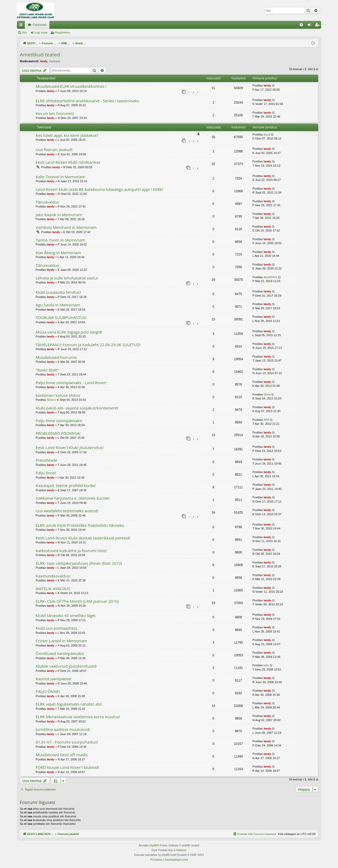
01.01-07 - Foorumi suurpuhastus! (67, 742)
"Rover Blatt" (47, 370)
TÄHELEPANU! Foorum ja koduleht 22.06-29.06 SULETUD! (88, 345)
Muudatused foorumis (56, 357)
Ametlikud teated (40, 55)
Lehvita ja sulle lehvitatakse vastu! (67, 278)
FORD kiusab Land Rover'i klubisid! (67, 767)
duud (267, 134)
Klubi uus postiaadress (57, 628)
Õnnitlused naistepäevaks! (60, 653)
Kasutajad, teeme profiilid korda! (66, 485)
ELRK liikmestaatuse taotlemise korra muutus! (78, 717)
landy (44, 61)
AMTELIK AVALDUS (53, 589)
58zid (50, 400)
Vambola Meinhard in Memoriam (66, 227)
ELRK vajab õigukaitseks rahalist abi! (69, 704)
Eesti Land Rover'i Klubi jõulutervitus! (70, 447)
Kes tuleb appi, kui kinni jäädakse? (67, 135)
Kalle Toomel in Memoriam (60, 177)
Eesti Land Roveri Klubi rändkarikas (68, 162)
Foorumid (93, 25)
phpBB (153, 845)
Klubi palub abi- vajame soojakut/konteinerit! (77, 408)
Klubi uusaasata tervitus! (58, 292)
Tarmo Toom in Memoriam (60, 240)
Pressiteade (46, 460)
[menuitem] (301, 25)
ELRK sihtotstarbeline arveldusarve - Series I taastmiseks (87, 101)
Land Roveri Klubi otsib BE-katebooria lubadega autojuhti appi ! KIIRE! (99, 189)
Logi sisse (41, 32)
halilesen (181, 850)
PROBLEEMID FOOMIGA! (58, 433)
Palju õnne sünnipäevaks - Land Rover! (71, 383)
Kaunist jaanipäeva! (53, 679)
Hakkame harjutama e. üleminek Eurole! (73, 498)
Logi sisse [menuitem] (310, 26)
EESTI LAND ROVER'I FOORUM (51, 25)
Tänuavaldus (47, 202)
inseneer (55, 61)
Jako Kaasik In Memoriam (59, 215)
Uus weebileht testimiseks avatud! (67, 511)
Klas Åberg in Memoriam (58, 253)
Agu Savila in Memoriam (58, 305)
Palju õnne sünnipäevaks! (59, 421)
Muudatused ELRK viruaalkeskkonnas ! (71, 86)
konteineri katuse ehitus (58, 395)
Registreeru (63, 32)
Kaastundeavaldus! (53, 576)
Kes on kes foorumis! (55, 113)
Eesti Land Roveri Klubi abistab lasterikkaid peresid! (83, 538)
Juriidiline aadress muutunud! (63, 729)
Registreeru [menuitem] (318, 26)
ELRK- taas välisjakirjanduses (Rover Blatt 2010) (79, 563)
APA (266, 420)
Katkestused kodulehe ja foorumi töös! (71, 551)
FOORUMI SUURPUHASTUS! (61, 317)
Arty (171, 850)
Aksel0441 (270, 277)
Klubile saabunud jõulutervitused (66, 666)
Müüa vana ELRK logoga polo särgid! (69, 332)
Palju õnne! (46, 473)
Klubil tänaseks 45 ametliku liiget (66, 615)
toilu (266, 665)
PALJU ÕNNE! (48, 691)
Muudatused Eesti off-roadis (62, 755)
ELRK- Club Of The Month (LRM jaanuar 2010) (77, 601)
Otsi (24, 32)
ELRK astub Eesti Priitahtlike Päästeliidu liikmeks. (80, 525)
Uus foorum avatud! (54, 150)
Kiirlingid (22, 26)
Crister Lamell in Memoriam (61, 641)
